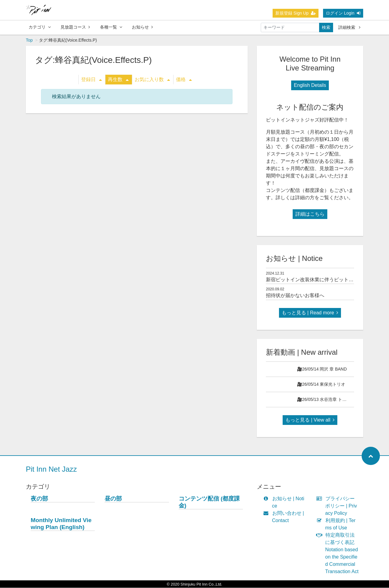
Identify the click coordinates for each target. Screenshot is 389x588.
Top (29, 40)
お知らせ (142, 27)
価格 (184, 80)
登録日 (91, 80)
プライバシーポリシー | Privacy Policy (338, 506)
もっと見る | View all (310, 420)
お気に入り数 (152, 80)
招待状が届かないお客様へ (295, 296)
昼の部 (113, 499)
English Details (310, 85)
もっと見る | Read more (310, 313)
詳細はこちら (310, 214)
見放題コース (75, 27)
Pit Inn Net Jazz (51, 469)
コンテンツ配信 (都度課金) (209, 502)
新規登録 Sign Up (296, 13)
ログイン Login (343, 13)
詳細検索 (349, 27)
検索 (326, 27)
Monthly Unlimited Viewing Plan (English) (61, 524)
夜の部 (39, 499)
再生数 (118, 80)
